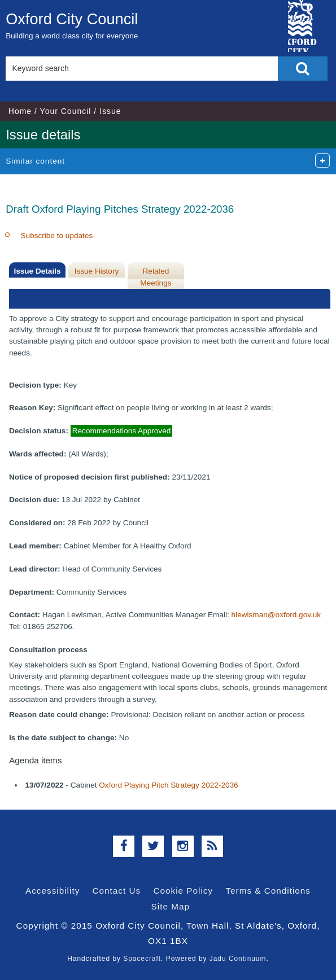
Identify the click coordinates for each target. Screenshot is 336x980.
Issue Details (37, 271)
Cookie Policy (183, 891)
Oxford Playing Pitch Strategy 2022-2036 (168, 785)
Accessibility (53, 891)
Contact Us (117, 891)
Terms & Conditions (268, 891)
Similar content (35, 161)
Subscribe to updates (57, 236)
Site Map (171, 906)
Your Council (66, 111)
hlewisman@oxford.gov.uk (276, 615)
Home (20, 111)
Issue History (97, 271)
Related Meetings (156, 277)
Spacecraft (142, 959)
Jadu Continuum (238, 959)
